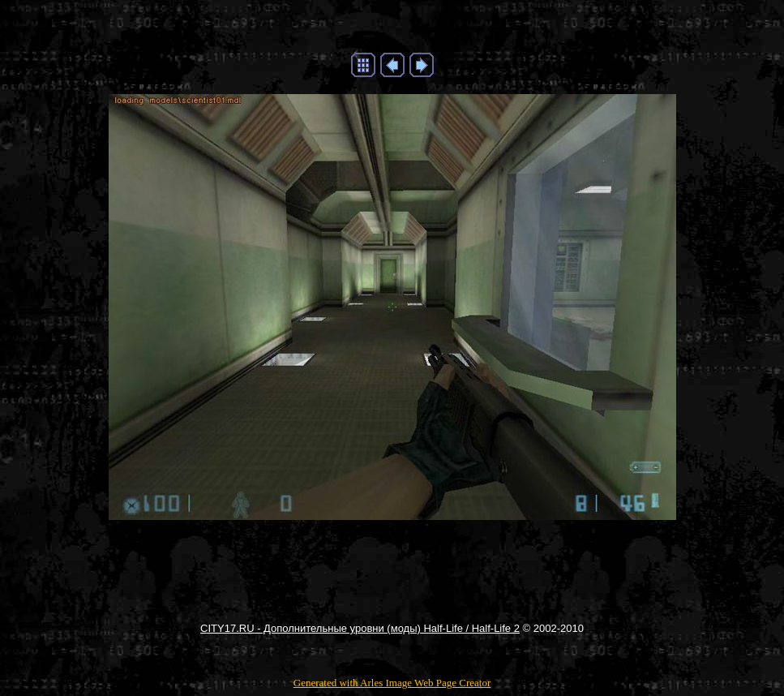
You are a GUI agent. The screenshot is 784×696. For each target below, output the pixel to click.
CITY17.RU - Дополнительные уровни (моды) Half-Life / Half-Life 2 (360, 628)
